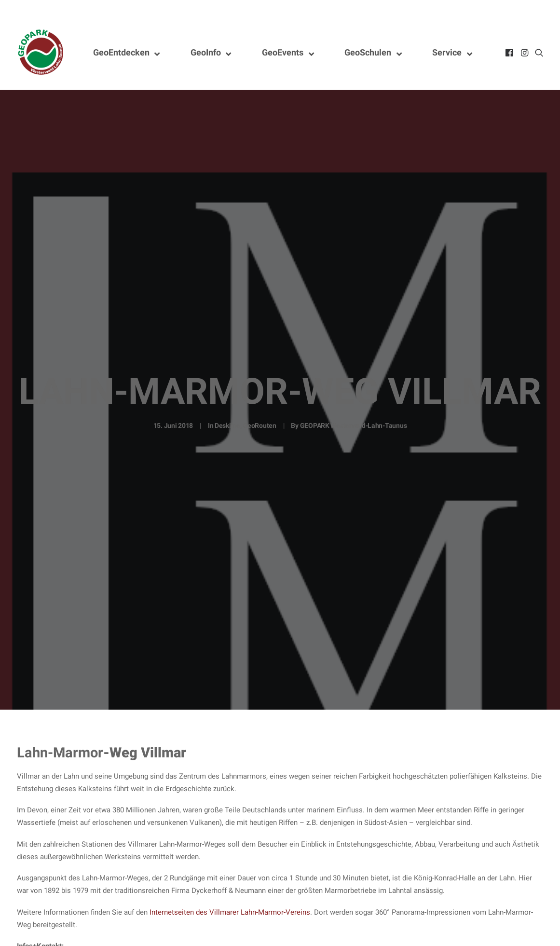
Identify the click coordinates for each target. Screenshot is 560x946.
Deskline (227, 389)
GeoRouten (259, 389)
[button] (510, 53)
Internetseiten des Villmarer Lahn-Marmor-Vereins (230, 838)
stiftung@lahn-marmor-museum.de (73, 936)
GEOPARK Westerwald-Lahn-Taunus (354, 389)
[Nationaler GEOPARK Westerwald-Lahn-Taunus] (41, 53)
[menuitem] (510, 53)
